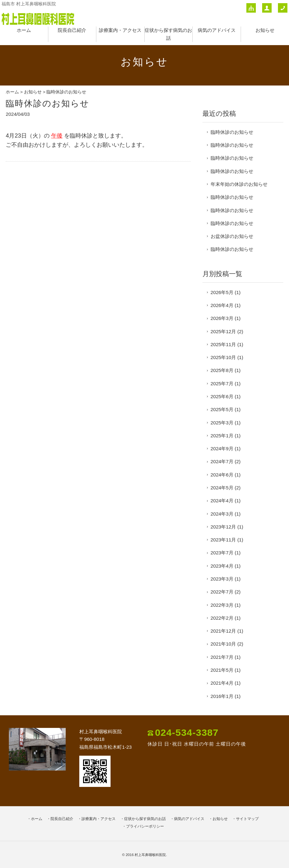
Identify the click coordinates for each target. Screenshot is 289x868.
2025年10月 (223, 357)
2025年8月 (222, 370)
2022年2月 (222, 618)
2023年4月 (222, 566)
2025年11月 (223, 344)
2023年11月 (223, 540)
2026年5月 (222, 292)
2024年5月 (222, 488)
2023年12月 (223, 527)
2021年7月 (222, 657)
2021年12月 (223, 631)
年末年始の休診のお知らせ (239, 184)
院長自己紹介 (72, 30)
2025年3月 (222, 423)
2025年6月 (222, 396)
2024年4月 (222, 501)
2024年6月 (222, 475)
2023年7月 (222, 553)
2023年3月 (222, 579)
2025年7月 (222, 384)
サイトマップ (247, 819)
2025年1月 (222, 436)
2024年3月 (222, 514)
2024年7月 (222, 461)
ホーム (24, 30)
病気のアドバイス (217, 30)
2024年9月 (222, 449)
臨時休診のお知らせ (232, 132)
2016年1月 (222, 696)
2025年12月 (223, 331)
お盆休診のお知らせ (232, 236)
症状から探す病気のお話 (145, 819)
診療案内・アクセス (120, 30)
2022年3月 (222, 605)
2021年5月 (222, 670)
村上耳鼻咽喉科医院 (150, 855)
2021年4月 (222, 683)
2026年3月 (222, 318)
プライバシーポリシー (145, 826)
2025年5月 (222, 409)
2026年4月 (222, 305)
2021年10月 (223, 644)
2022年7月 (222, 592)
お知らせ (265, 30)
